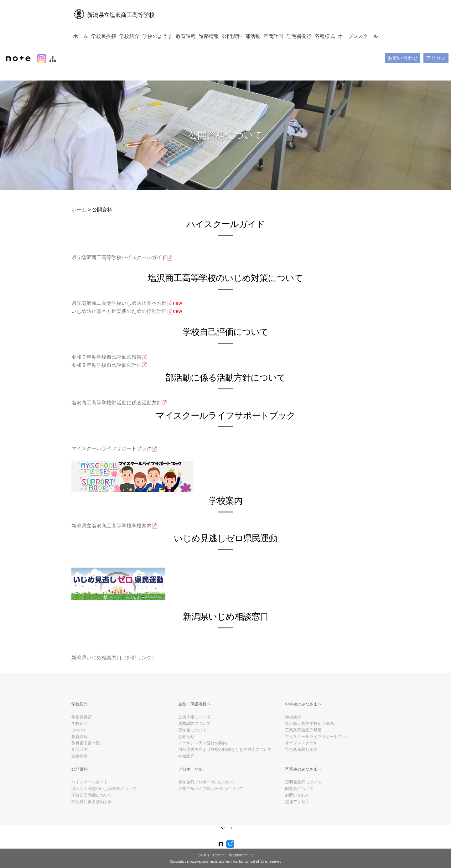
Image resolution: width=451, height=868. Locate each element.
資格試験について (194, 736)
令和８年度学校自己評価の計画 (110, 365)
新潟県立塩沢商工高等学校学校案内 (115, 526)
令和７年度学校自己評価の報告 (110, 357)
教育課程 (186, 36)
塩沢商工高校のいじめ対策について (104, 801)
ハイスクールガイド (90, 795)
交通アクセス (297, 814)
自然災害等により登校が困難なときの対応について (225, 762)
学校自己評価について (92, 808)
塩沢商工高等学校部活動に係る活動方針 (120, 403)
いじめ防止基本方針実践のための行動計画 (127, 312)
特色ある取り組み (301, 762)
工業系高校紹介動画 (303, 743)
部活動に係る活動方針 (92, 814)
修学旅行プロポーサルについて (207, 795)
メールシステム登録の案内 (203, 755)
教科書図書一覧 (86, 755)
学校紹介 (129, 36)
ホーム (80, 36)
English (78, 743)
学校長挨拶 (104, 36)
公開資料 (232, 36)
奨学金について (192, 743)
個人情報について (241, 855)
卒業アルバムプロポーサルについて (211, 801)
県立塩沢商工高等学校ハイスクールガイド (122, 258)
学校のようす (158, 36)
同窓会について (299, 801)
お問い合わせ (403, 58)
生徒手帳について (194, 729)
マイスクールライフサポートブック (115, 449)
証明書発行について (303, 795)
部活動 (253, 36)
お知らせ (186, 749)
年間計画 (273, 36)
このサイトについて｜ (213, 855)
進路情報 (209, 36)
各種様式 (325, 36)
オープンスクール (358, 36)
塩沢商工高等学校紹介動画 (309, 736)
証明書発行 (299, 36)
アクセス (436, 58)
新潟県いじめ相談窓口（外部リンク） (114, 658)
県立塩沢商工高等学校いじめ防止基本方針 (127, 304)
